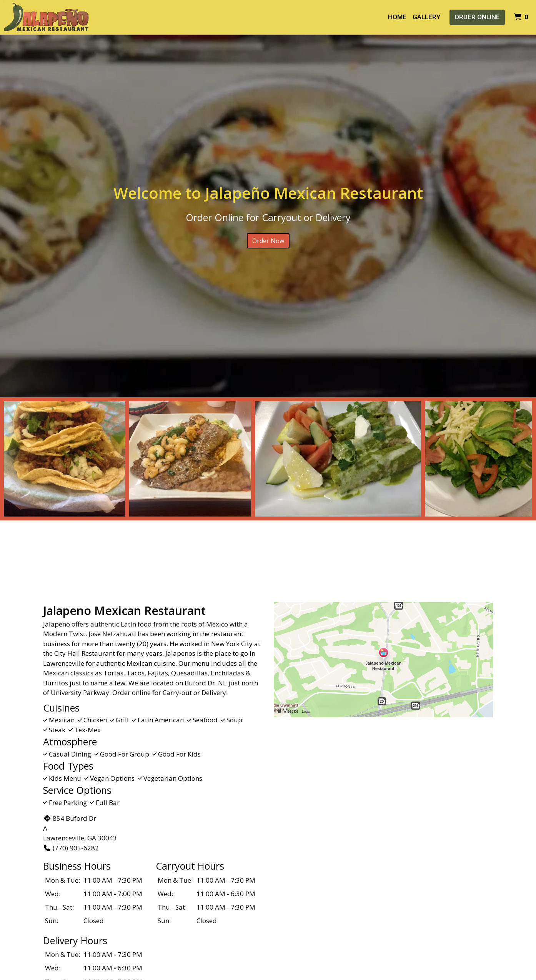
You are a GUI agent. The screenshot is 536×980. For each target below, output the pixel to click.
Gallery (426, 17)
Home (397, 17)
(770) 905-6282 (71, 848)
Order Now (268, 241)
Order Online (477, 17)
